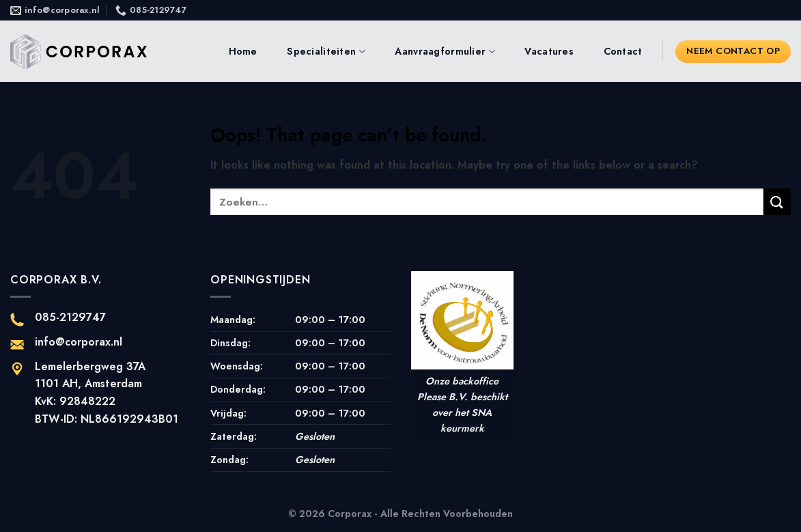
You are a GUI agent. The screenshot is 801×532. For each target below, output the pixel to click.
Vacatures (549, 51)
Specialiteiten (326, 51)
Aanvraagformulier (445, 51)
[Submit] (777, 202)
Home (243, 51)
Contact (623, 51)
